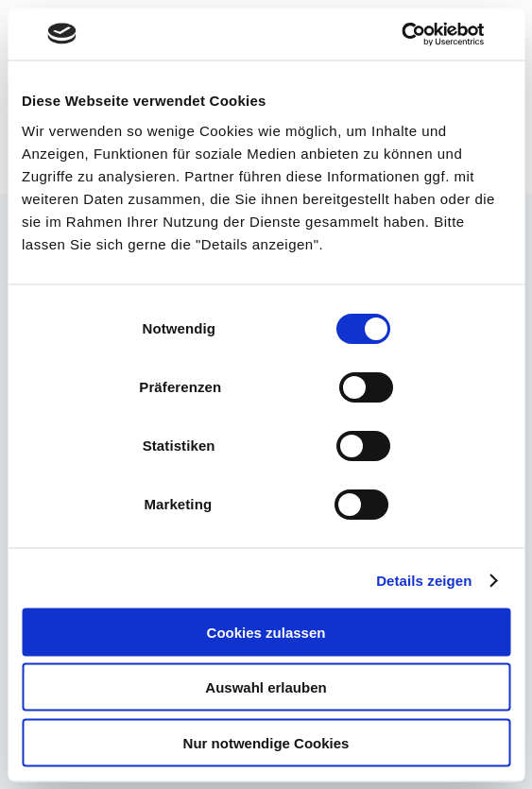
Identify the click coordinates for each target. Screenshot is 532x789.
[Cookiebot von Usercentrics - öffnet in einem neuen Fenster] (401, 34)
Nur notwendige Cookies (266, 742)
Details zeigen (424, 581)
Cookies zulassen (266, 632)
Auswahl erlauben (266, 687)
